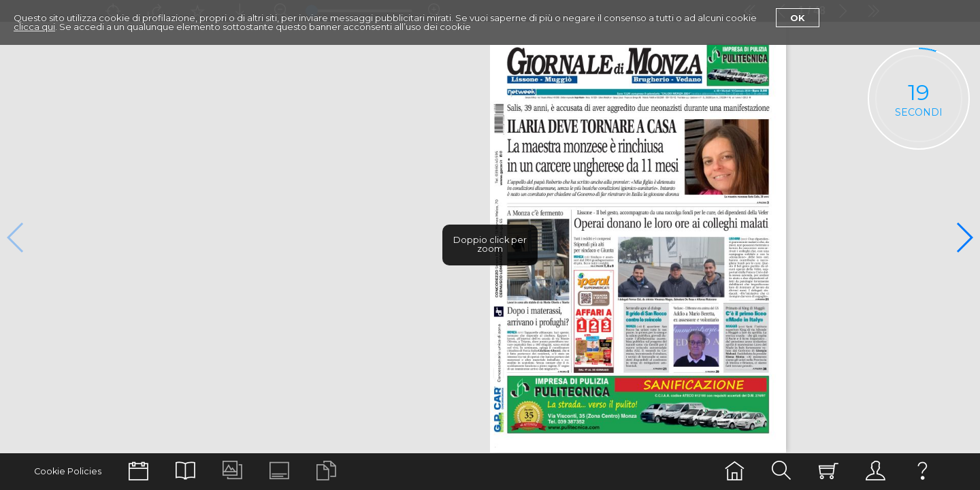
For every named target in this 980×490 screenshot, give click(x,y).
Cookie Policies (68, 471)
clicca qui (34, 27)
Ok (798, 18)
